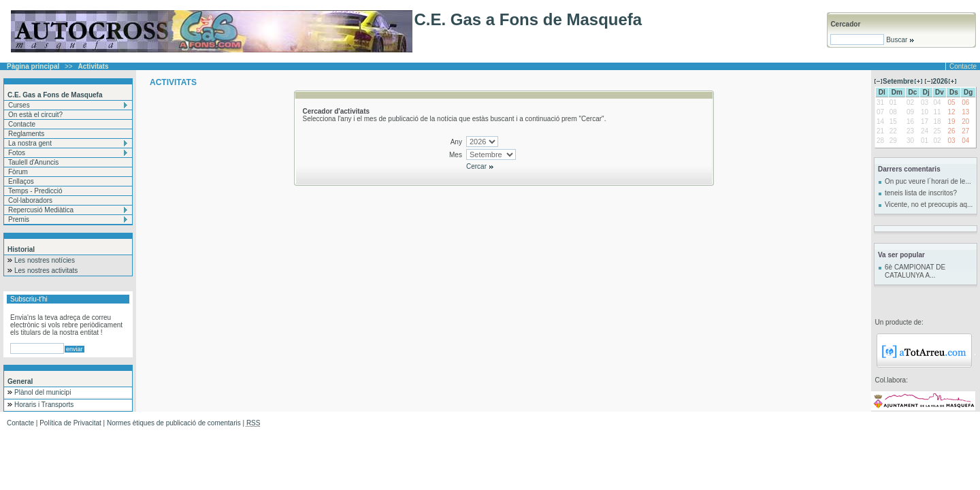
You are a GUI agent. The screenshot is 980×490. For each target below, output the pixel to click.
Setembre (898, 81)
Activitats (94, 66)
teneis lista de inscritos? (921, 193)
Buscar (899, 40)
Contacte (963, 66)
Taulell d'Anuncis (33, 162)
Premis (19, 219)
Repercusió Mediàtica (41, 210)
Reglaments (26, 134)
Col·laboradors (30, 200)
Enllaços (21, 181)
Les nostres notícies (45, 260)
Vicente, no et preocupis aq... (929, 205)
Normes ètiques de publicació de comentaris (174, 423)
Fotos (17, 153)
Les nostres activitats (46, 271)
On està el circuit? (35, 115)
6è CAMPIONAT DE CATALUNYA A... (915, 271)
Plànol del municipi (43, 392)
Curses (19, 105)
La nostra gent (30, 143)
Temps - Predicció (35, 191)
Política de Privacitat (70, 423)
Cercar (480, 166)
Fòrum (18, 172)
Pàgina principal (33, 66)
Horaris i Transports (44, 405)
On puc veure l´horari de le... (928, 181)
